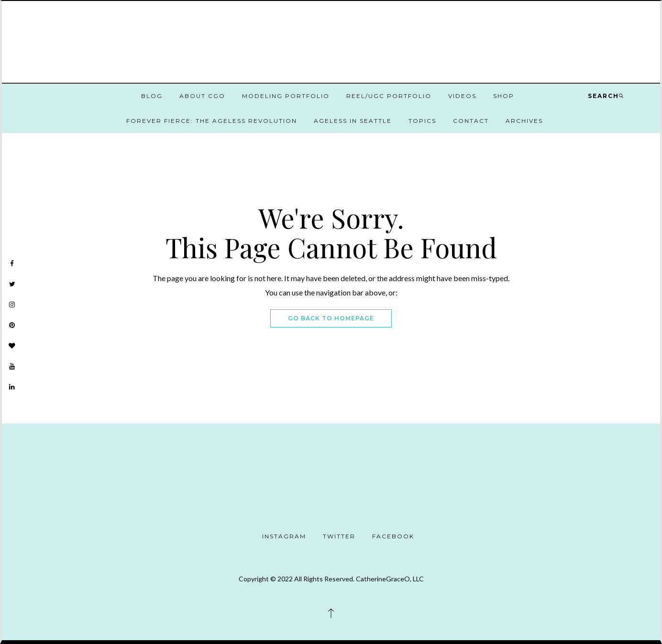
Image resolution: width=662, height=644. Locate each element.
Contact (471, 121)
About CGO (202, 96)
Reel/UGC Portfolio (389, 96)
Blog (152, 96)
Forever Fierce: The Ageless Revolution (212, 121)
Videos (462, 96)
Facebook (393, 536)
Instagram (284, 536)
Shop (504, 96)
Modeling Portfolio (286, 96)
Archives (524, 121)
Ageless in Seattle (353, 121)
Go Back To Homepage (331, 318)
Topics (422, 121)
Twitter (339, 536)
